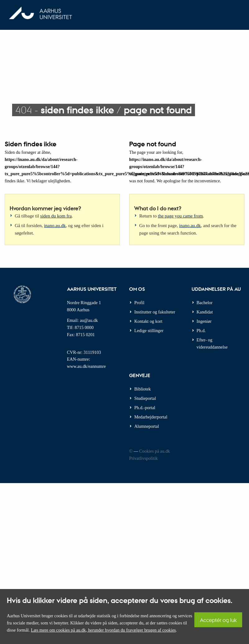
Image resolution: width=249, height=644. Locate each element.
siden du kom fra (56, 216)
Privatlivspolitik (143, 458)
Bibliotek (143, 389)
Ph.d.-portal (145, 408)
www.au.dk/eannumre (86, 366)
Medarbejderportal (151, 417)
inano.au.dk (55, 226)
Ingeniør (204, 321)
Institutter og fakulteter (155, 312)
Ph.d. (201, 331)
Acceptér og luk (218, 620)
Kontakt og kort (149, 321)
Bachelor (205, 303)
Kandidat (205, 312)
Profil (140, 303)
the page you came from (181, 216)
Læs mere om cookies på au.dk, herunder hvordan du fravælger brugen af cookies (103, 630)
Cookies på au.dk (154, 451)
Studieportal (145, 398)
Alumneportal (147, 426)
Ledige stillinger (149, 331)
